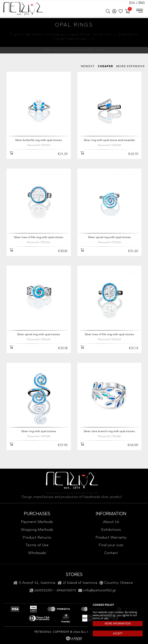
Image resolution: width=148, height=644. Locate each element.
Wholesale (37, 553)
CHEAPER (105, 66)
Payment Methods (37, 522)
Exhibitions (111, 530)
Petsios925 (23, 9)
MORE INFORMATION (118, 623)
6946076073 (66, 591)
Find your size (111, 545)
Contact (111, 553)
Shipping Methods (37, 530)
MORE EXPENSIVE (130, 66)
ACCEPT (118, 633)
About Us (111, 522)
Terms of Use (37, 545)
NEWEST (88, 66)
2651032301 (43, 591)
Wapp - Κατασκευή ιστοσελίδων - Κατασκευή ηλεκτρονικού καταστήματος (74, 639)
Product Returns (37, 538)
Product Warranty (111, 538)
